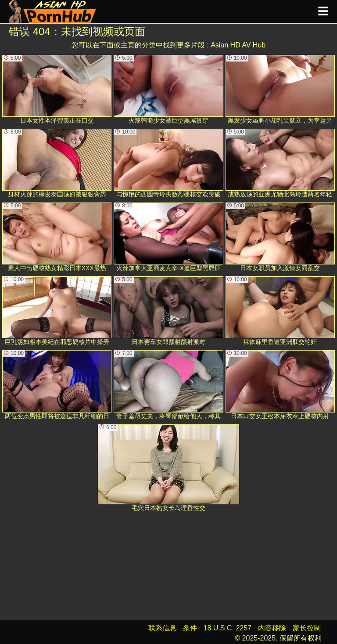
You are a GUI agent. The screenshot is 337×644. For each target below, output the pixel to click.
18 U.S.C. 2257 (228, 628)
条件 (190, 628)
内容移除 (272, 628)
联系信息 (162, 628)
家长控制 (307, 628)
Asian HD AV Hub (238, 45)
